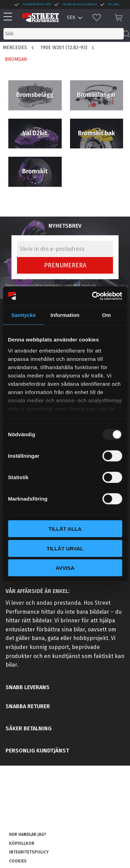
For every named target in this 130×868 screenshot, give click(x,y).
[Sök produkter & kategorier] (64, 34)
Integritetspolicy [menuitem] (29, 852)
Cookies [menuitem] (18, 861)
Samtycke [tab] (23, 315)
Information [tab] (65, 315)
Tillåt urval (65, 548)
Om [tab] (107, 315)
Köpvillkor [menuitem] (22, 843)
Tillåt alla (65, 529)
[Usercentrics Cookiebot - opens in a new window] (93, 296)
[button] (10, 17)
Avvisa (65, 568)
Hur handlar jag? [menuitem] (28, 834)
